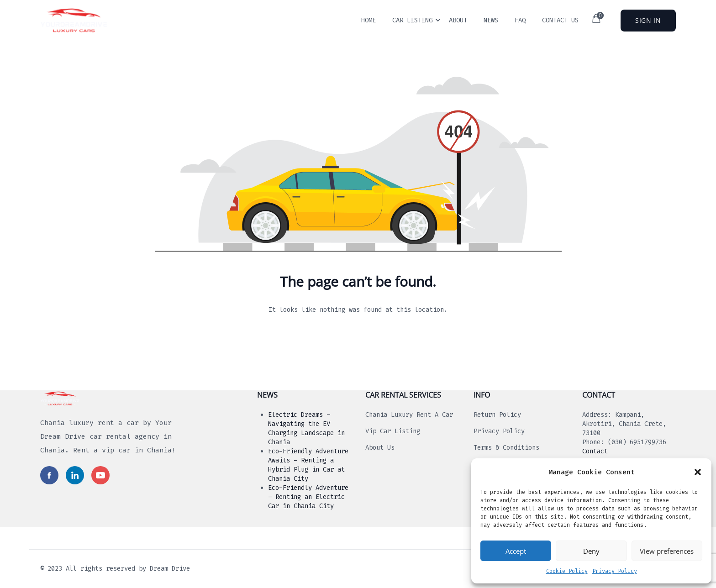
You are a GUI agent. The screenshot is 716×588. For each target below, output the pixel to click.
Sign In (648, 20)
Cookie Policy (567, 571)
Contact (595, 451)
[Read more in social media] (49, 475)
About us (380, 448)
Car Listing (412, 20)
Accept (516, 551)
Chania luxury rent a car (409, 415)
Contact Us (560, 20)
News (491, 20)
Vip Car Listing (393, 431)
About (458, 20)
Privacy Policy (615, 571)
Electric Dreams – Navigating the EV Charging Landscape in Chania (306, 428)
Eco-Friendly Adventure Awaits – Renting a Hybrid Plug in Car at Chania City (308, 465)
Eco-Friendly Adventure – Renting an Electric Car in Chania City (308, 497)
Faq (520, 20)
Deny (591, 551)
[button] (698, 472)
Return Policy (497, 415)
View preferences (667, 551)
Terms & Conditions (506, 448)
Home (369, 20)
